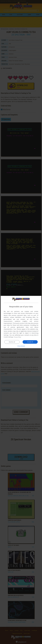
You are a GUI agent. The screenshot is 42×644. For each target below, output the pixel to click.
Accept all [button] (30, 342)
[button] (21, 346)
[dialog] (21, 322)
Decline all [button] (12, 342)
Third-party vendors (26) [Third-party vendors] (20, 323)
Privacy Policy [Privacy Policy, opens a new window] (18, 337)
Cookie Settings (8, 337)
